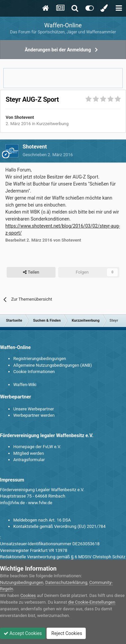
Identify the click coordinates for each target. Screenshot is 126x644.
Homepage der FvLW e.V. (37, 447)
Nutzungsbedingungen (22, 582)
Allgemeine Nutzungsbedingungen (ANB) (53, 365)
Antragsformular (29, 460)
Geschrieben (48, 155)
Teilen (31, 272)
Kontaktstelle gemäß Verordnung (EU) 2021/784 (59, 526)
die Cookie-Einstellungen (92, 602)
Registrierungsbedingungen (40, 359)
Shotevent (24, 117)
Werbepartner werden (34, 415)
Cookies (28, 595)
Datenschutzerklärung (66, 582)
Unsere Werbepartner (34, 409)
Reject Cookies (66, 633)
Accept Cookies (23, 633)
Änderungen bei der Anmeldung (58, 50)
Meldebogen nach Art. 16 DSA (42, 520)
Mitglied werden (29, 453)
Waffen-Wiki (25, 385)
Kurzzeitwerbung (52, 124)
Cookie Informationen (34, 372)
